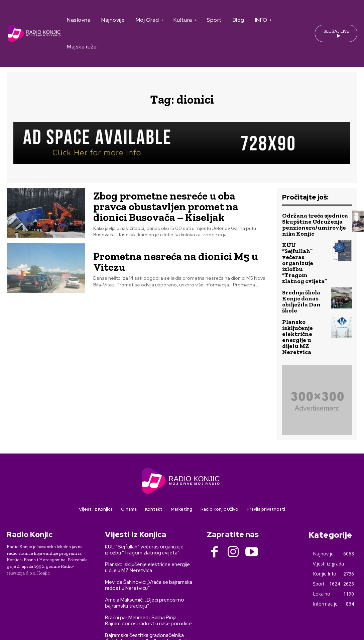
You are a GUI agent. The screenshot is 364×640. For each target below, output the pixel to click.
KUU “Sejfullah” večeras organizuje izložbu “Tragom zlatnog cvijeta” (304, 246)
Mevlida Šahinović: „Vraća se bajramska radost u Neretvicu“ (149, 535)
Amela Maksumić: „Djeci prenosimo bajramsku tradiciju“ (145, 553)
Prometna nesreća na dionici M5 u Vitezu (180, 261)
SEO (119, 623)
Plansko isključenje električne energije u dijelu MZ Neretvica (305, 295)
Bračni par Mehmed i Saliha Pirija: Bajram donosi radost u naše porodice (148, 570)
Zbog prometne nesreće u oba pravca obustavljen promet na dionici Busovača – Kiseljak (178, 206)
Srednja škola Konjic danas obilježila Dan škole (304, 271)
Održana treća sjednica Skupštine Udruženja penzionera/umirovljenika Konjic (313, 222)
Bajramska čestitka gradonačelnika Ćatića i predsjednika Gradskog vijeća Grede (147, 591)
